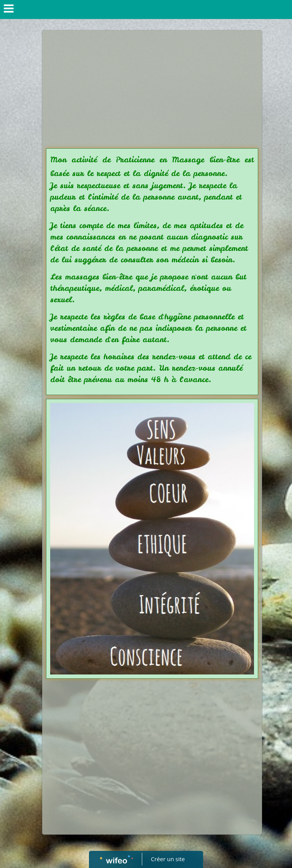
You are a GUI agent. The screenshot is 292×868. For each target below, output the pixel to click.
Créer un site (168, 859)
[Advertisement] (152, 91)
